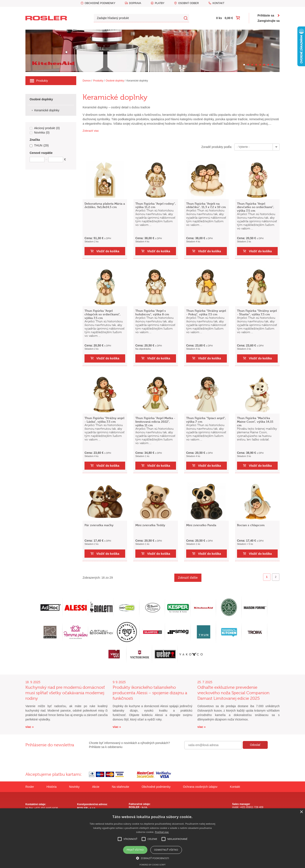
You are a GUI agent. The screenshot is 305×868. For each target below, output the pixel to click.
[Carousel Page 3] (252, 65)
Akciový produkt (45, 128)
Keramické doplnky (137, 81)
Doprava (135, 3)
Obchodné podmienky (100, 3)
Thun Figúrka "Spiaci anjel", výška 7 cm (206, 420)
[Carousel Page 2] (248, 65)
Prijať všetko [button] (135, 850)
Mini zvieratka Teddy (150, 525)
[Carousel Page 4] (256, 65)
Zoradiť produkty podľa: (217, 147)
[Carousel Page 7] (268, 65)
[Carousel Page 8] (272, 65)
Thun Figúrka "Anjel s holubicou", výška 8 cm (152, 312)
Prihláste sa (266, 15)
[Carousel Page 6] (264, 65)
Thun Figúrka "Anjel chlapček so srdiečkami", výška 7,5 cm (103, 314)
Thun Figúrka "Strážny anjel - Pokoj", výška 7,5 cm (206, 312)
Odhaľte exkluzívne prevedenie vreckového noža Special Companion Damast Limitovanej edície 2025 (233, 693)
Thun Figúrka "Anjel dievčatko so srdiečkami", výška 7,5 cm (256, 207)
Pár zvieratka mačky (99, 525)
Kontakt (218, 3)
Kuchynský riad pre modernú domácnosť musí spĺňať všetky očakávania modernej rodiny (65, 693)
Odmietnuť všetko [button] (166, 850)
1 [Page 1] (267, 577)
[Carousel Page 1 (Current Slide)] (244, 65)
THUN (39, 146)
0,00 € (229, 18)
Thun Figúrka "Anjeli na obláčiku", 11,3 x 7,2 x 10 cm (206, 205)
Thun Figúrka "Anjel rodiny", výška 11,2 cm (156, 205)
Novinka (40, 133)
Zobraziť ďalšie (188, 578)
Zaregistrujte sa (269, 21)
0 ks (219, 18)
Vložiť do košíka (108, 251)
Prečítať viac (162, 832)
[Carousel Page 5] (260, 65)
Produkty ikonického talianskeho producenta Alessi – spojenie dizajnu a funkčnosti (150, 693)
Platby (160, 3)
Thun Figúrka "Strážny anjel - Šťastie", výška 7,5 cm (257, 312)
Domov (87, 81)
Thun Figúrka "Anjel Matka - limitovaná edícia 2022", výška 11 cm (155, 422)
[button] (153, 858)
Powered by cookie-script (153, 865)
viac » (30, 727)
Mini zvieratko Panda (201, 525)
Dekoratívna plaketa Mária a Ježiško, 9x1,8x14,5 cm (105, 205)
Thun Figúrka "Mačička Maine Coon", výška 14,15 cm (255, 422)
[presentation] (216, 758)
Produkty (39, 81)
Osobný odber (188, 3)
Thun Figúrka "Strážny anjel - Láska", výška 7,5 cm (104, 420)
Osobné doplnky (115, 81)
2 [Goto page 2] (276, 577)
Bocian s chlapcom (251, 525)
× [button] (301, 812)
